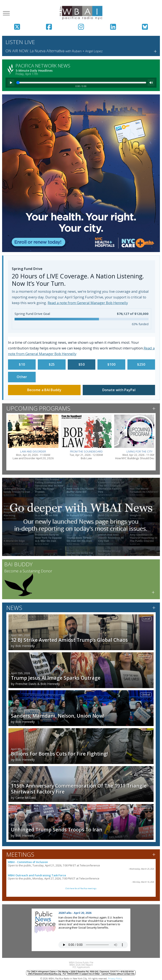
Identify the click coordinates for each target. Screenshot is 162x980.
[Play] (11, 83)
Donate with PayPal (119, 390)
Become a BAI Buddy (44, 390)
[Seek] (81, 83)
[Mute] (151, 83)
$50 (82, 364)
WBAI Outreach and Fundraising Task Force (37, 875)
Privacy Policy (115, 978)
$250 (141, 364)
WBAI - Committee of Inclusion (28, 862)
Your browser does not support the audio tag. (93, 945)
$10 (22, 364)
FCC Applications (81, 967)
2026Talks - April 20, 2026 (75, 913)
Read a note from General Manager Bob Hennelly (88, 303)
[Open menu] (6, 13)
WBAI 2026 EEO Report (81, 965)
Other (22, 377)
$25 (52, 364)
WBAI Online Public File (81, 962)
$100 (111, 364)
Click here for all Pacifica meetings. (81, 888)
